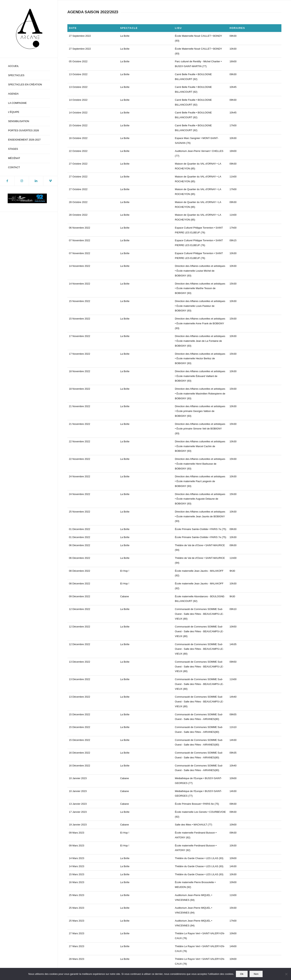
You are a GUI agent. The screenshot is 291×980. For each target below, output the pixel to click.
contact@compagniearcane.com (174, 955)
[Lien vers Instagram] (22, 181)
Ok (242, 974)
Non (256, 974)
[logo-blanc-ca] (29, 29)
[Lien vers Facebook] (7, 181)
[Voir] (117, 830)
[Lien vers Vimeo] (50, 181)
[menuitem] (29, 66)
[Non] (286, 974)
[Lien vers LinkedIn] (36, 181)
